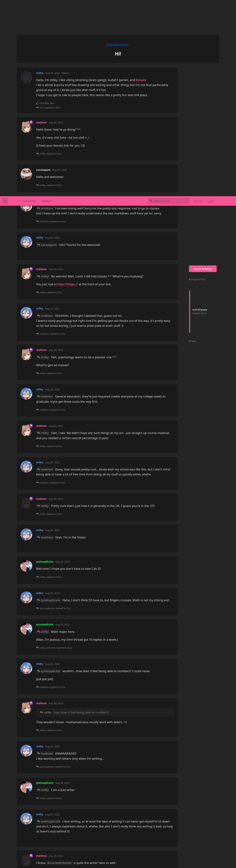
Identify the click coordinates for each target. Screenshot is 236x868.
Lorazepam (49, 49)
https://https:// (67, 88)
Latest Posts (29, 5)
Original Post (197, 83)
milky (45, 80)
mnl (44, 780)
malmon (47, 12)
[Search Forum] (169, 5)
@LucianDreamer (59, 667)
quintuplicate (51, 404)
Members (47, 5)
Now (192, 145)
